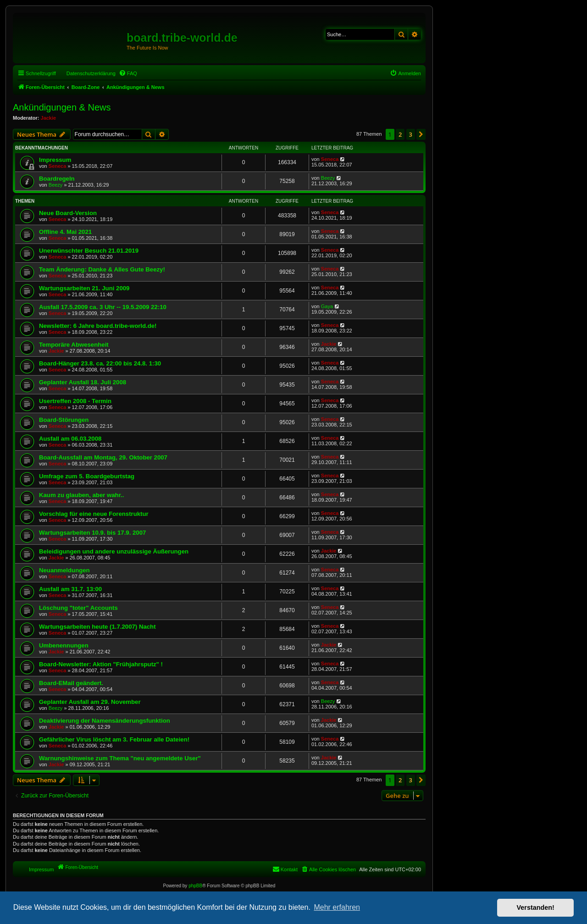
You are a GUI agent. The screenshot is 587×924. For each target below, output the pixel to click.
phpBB (195, 886)
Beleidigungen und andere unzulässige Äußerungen (114, 551)
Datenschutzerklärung (91, 73)
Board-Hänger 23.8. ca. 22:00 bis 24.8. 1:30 (100, 363)
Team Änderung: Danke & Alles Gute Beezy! (102, 269)
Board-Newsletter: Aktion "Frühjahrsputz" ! (101, 664)
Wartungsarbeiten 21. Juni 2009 (84, 288)
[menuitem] (128, 73)
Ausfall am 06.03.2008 (70, 439)
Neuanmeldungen (64, 570)
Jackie (49, 118)
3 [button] (411, 134)
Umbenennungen (64, 645)
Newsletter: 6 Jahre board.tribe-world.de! (98, 326)
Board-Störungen (64, 420)
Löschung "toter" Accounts (78, 608)
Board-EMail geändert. (71, 683)
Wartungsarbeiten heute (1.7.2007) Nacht (97, 627)
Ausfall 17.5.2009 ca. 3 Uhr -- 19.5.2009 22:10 (103, 307)
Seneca (58, 166)
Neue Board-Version (68, 213)
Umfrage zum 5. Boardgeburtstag (87, 476)
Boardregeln (57, 179)
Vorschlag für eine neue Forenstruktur (94, 514)
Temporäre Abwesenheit (74, 345)
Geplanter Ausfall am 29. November (90, 702)
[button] (421, 134)
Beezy (56, 185)
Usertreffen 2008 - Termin (75, 401)
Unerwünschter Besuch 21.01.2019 (89, 251)
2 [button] (400, 134)
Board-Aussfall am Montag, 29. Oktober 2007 (103, 457)
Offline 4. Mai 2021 (65, 232)
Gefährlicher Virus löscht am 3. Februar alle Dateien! (114, 739)
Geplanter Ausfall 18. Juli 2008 (83, 382)
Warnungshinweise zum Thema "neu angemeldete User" (120, 758)
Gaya (327, 306)
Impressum (55, 160)
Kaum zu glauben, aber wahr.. (81, 495)
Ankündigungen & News (62, 107)
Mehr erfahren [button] (337, 907)
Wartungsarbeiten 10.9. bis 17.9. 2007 (92, 533)
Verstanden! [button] (536, 907)
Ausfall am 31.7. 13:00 (70, 589)
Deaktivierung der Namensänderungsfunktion (105, 721)
